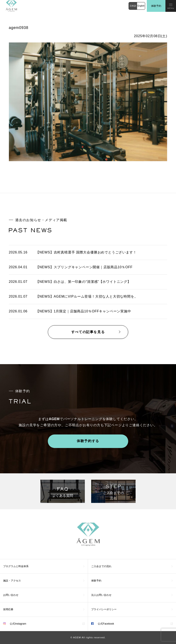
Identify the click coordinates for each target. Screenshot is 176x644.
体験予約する (88, 441)
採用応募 (8, 609)
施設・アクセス (12, 581)
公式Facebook (103, 624)
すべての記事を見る (88, 332)
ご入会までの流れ (101, 566)
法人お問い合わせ (101, 595)
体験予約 (156, 6)
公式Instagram (15, 624)
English (141, 6)
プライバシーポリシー (104, 609)
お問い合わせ (11, 595)
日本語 (133, 6)
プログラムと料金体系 (16, 566)
